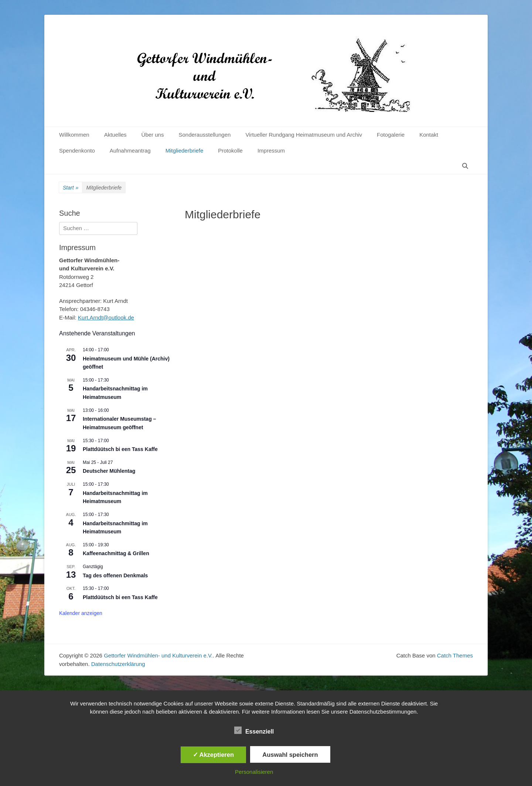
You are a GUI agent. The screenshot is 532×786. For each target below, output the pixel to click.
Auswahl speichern (290, 755)
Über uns (153, 135)
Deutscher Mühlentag (109, 471)
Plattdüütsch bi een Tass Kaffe (120, 449)
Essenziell (254, 730)
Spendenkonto (77, 151)
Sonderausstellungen (204, 135)
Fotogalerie (391, 135)
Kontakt (429, 135)
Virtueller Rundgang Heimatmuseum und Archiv (304, 135)
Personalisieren (254, 772)
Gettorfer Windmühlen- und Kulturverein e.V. (158, 655)
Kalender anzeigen (81, 613)
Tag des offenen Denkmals (115, 575)
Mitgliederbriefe (185, 151)
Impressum (271, 151)
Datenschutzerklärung (118, 664)
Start (71, 188)
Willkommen (74, 135)
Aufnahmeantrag (130, 151)
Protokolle (230, 151)
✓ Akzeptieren (214, 755)
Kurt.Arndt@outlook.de (106, 317)
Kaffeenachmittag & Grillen (116, 553)
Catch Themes (455, 655)
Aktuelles (115, 135)
